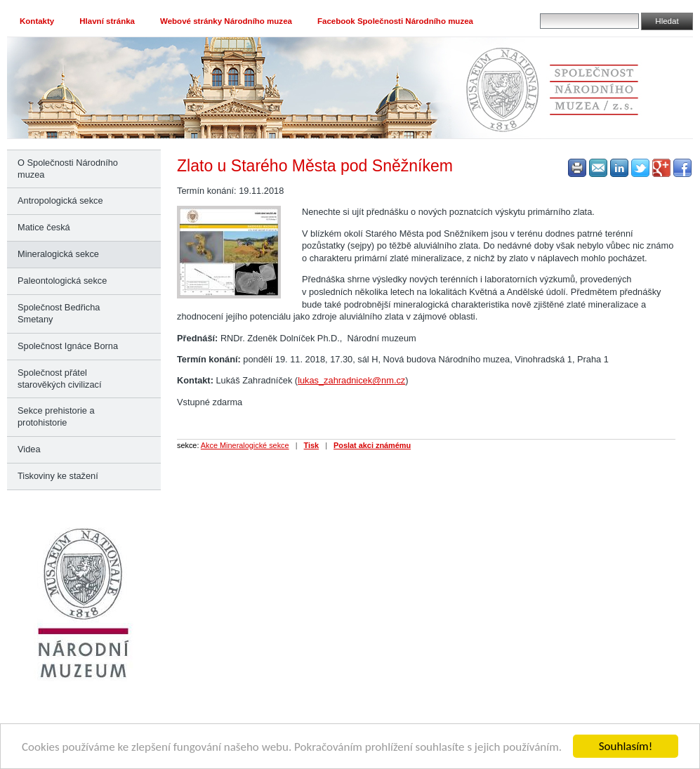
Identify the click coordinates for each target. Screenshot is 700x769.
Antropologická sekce (60, 201)
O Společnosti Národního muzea (68, 169)
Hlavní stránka (107, 21)
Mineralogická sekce (58, 254)
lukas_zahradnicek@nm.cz (351, 380)
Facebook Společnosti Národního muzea (395, 21)
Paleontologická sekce (62, 281)
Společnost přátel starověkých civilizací (59, 379)
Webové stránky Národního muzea (226, 21)
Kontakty (37, 21)
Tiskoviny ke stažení (58, 476)
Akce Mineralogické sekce (245, 445)
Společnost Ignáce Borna (68, 346)
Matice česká (44, 227)
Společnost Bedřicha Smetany (59, 313)
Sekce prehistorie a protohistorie (56, 416)
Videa (29, 449)
